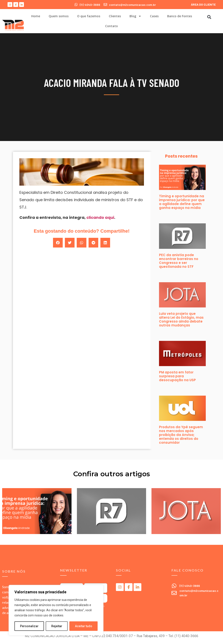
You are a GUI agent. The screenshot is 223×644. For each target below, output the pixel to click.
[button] (209, 17)
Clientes (115, 16)
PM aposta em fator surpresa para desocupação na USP (177, 376)
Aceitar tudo (84, 626)
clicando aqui (100, 217)
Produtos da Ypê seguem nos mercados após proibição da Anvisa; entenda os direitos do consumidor (181, 435)
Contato (111, 26)
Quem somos (59, 16)
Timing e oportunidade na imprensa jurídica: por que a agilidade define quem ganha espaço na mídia (182, 202)
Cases (154, 16)
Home (36, 16)
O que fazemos (89, 16)
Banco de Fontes (180, 16)
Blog (135, 16)
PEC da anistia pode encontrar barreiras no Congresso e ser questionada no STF (179, 261)
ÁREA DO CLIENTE (203, 4)
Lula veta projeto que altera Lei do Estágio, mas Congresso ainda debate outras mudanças (181, 319)
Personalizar (29, 626)
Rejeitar (57, 626)
